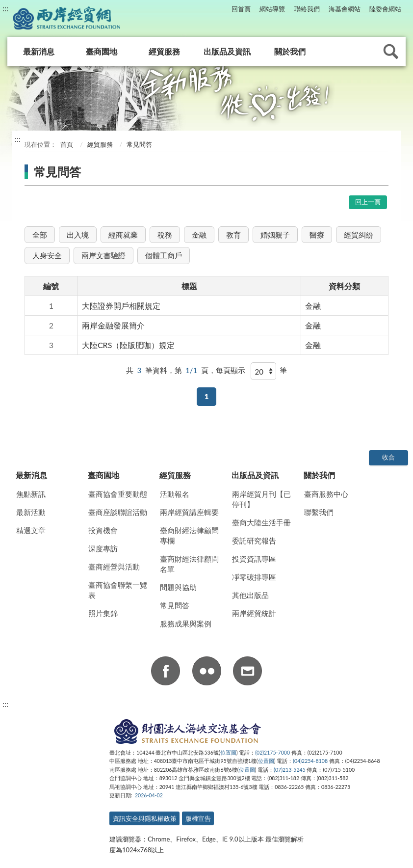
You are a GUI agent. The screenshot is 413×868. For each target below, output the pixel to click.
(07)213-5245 (290, 770)
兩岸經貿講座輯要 (189, 512)
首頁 (66, 144)
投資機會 (103, 530)
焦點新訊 (31, 494)
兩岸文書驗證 (103, 255)
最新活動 (31, 512)
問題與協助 (178, 587)
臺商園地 (102, 51)
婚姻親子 (275, 235)
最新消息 (39, 51)
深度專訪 (103, 548)
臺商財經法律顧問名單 (189, 564)
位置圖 (228, 753)
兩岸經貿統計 (254, 613)
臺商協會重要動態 (118, 494)
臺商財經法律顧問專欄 (189, 535)
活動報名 (175, 494)
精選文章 (31, 530)
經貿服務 (164, 51)
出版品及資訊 (227, 51)
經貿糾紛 (359, 235)
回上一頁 (368, 202)
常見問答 (175, 605)
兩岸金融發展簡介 (113, 325)
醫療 (317, 235)
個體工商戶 (164, 255)
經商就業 (123, 235)
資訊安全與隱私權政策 (145, 818)
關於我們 (290, 51)
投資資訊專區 (254, 559)
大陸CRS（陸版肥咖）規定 (128, 345)
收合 (388, 457)
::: (5, 8)
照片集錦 (103, 613)
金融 (199, 235)
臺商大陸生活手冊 (261, 522)
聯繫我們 (319, 512)
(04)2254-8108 (310, 761)
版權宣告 (198, 818)
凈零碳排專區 (254, 577)
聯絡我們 (307, 9)
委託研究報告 (254, 541)
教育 (233, 235)
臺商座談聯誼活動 (118, 512)
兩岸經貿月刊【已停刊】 (261, 499)
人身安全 (47, 255)
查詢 (391, 52)
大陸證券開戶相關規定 (121, 306)
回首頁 (241, 9)
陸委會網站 (385, 9)
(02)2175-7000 (272, 753)
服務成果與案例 (186, 624)
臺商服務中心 (326, 494)
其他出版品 (250, 595)
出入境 (78, 235)
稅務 (165, 235)
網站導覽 (272, 9)
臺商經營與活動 (114, 567)
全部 (40, 235)
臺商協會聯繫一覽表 (118, 590)
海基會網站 (345, 9)
